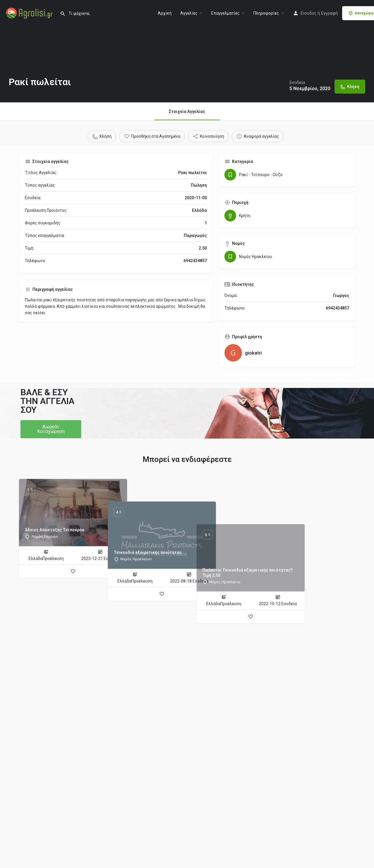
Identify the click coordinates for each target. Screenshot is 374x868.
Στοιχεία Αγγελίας (187, 111)
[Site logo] (30, 13)
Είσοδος (309, 13)
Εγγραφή (329, 13)
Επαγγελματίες (225, 13)
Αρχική (165, 13)
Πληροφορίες (266, 13)
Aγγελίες (189, 13)
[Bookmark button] (73, 571)
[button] (51, 429)
